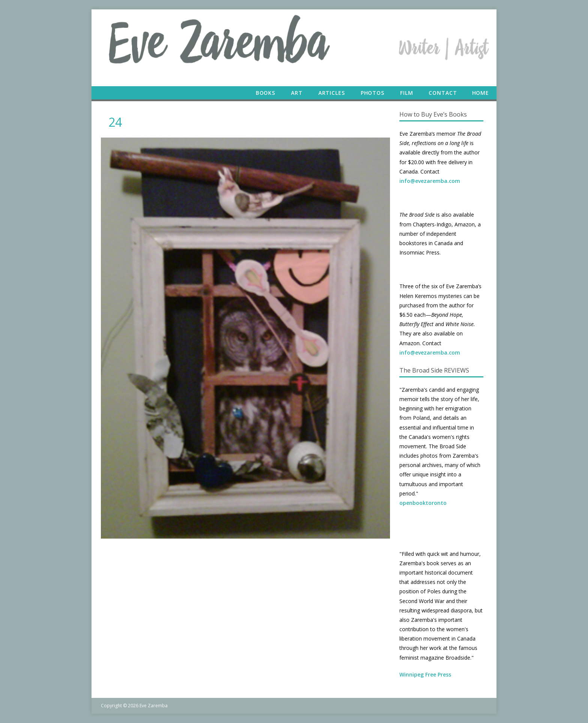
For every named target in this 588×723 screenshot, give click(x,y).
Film (407, 93)
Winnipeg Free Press (425, 674)
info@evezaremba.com (430, 181)
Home (481, 93)
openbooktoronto (423, 503)
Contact (443, 93)
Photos (373, 93)
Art (297, 93)
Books (265, 93)
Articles (332, 93)
